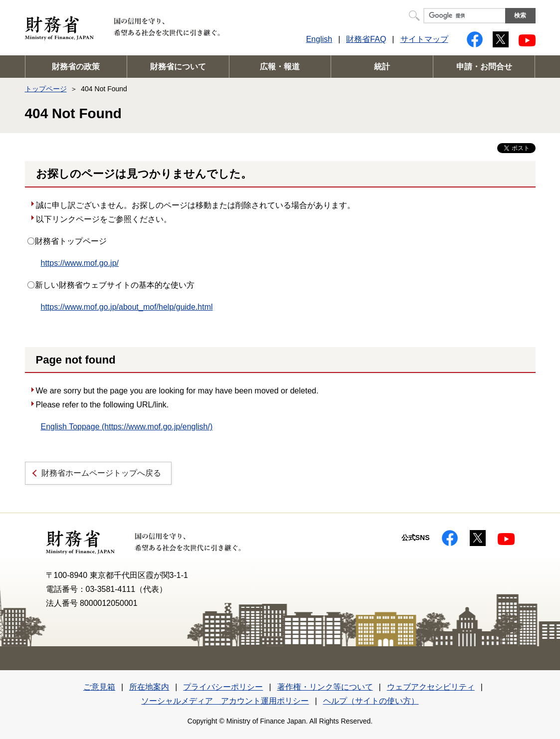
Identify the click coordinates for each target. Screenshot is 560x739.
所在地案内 (149, 687)
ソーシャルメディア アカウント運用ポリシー (225, 701)
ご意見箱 (99, 687)
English (319, 39)
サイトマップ (424, 39)
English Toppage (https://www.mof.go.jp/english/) (127, 427)
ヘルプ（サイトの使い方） (371, 701)
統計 (382, 67)
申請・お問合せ (484, 67)
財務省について (178, 67)
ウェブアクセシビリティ (431, 687)
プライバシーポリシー (223, 687)
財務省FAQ (366, 39)
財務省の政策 (76, 67)
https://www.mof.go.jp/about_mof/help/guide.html (127, 307)
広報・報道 (280, 67)
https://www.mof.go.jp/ (80, 263)
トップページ (46, 89)
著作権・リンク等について (325, 687)
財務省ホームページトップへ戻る (101, 473)
